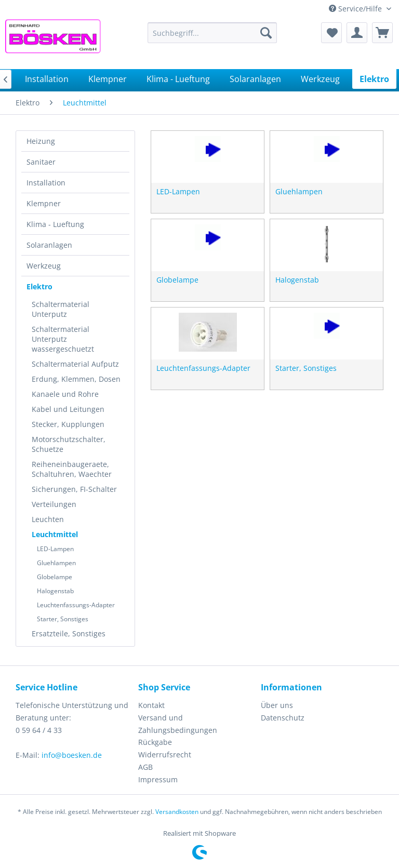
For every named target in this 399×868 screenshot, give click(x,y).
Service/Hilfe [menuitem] (356, 9)
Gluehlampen (56, 563)
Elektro (39, 286)
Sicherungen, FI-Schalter (74, 489)
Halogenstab (55, 591)
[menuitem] (212, 33)
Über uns (277, 705)
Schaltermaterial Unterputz (61, 309)
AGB (145, 767)
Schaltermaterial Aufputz (75, 364)
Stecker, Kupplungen (68, 424)
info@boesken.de (72, 755)
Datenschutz (283, 718)
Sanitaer (41, 162)
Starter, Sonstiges (63, 619)
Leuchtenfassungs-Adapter (76, 605)
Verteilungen (54, 504)
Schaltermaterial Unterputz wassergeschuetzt (63, 339)
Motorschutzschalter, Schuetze (69, 444)
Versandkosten (177, 812)
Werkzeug (44, 266)
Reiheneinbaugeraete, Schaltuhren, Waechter (72, 469)
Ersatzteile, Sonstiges (69, 633)
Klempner (44, 203)
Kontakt (151, 705)
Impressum (158, 779)
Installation (46, 183)
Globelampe (55, 577)
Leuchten (48, 519)
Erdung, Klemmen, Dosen (76, 379)
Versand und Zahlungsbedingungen (178, 724)
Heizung (41, 141)
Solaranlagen (49, 245)
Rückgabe (155, 742)
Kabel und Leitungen (68, 409)
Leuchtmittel (55, 534)
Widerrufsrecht (165, 755)
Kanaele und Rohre (65, 394)
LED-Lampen (55, 549)
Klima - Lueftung (55, 224)
